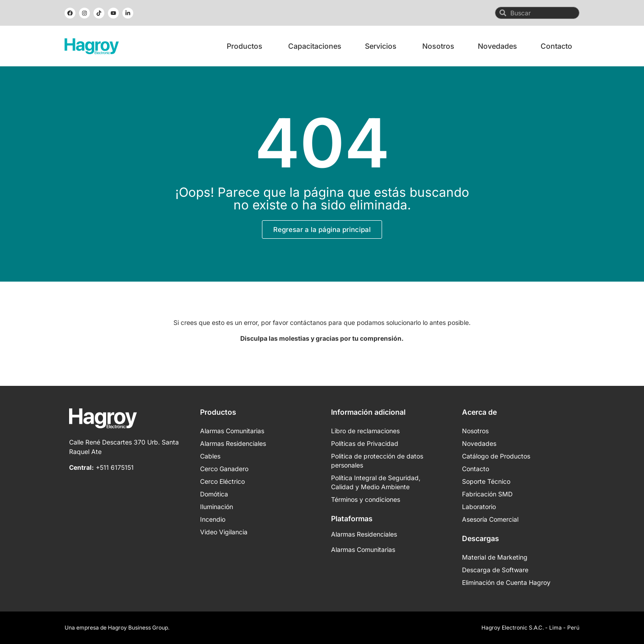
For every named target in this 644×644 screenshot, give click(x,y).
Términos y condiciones (366, 499)
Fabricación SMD (487, 494)
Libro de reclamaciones (365, 431)
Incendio (213, 519)
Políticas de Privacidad (365, 443)
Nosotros (475, 431)
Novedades (479, 443)
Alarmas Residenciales (233, 443)
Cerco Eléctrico (222, 481)
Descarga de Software (495, 570)
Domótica (214, 494)
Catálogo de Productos (496, 456)
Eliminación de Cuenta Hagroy (506, 582)
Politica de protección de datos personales (377, 461)
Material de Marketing (495, 557)
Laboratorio (479, 507)
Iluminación (217, 507)
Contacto (476, 469)
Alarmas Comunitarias (232, 431)
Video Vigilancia (224, 532)
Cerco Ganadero (224, 469)
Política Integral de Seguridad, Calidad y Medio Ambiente (376, 482)
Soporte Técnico (486, 481)
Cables (210, 456)
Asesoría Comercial (490, 519)
